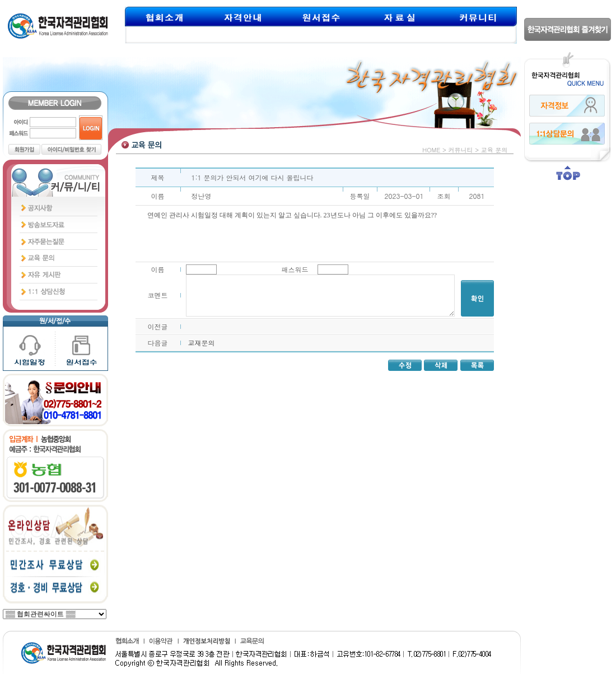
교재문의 (202, 343)
